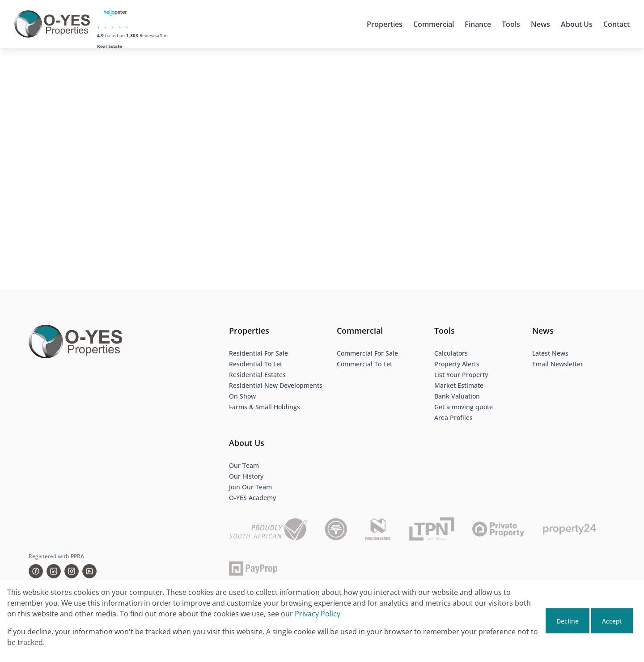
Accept (612, 621)
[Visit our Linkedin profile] (54, 571)
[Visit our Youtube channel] (89, 571)
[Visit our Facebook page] (36, 571)
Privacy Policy (318, 614)
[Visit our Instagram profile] (72, 571)
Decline (568, 621)
